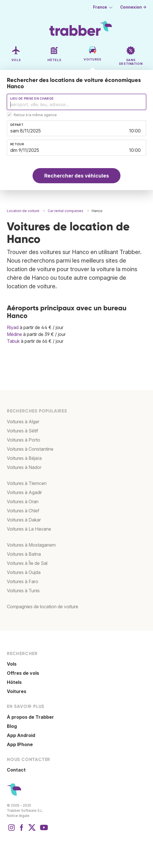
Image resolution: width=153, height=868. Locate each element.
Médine (14, 334)
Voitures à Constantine (30, 449)
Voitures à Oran (23, 502)
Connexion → (133, 7)
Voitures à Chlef (23, 511)
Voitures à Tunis (23, 591)
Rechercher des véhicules (77, 176)
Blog (12, 726)
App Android (21, 735)
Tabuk (13, 341)
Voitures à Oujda (24, 572)
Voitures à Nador (24, 467)
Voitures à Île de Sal (27, 563)
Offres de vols (23, 673)
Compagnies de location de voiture (43, 607)
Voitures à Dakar (24, 520)
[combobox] (76, 102)
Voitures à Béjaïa (24, 458)
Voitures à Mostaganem (31, 545)
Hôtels (14, 682)
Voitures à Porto (24, 440)
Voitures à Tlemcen (27, 483)
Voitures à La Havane (29, 529)
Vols (12, 664)
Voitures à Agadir (24, 492)
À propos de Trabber (30, 717)
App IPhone (20, 744)
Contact (16, 770)
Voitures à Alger (23, 422)
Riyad (13, 327)
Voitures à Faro (23, 581)
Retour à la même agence (35, 115)
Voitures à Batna (24, 554)
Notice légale (18, 816)
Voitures (17, 691)
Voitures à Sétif (23, 431)
